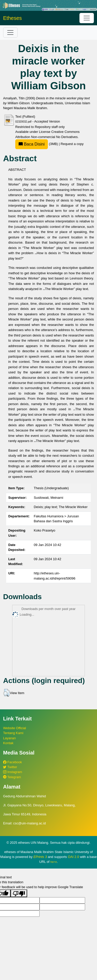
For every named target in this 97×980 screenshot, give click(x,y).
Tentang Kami (13, 733)
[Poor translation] (19, 893)
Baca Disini (32, 144)
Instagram (13, 772)
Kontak (8, 743)
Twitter (10, 767)
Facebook (13, 762)
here (54, 862)
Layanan (9, 738)
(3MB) (37, 144)
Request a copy (72, 144)
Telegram (12, 777)
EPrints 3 (40, 857)
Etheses (12, 18)
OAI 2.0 (73, 857)
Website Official (14, 728)
